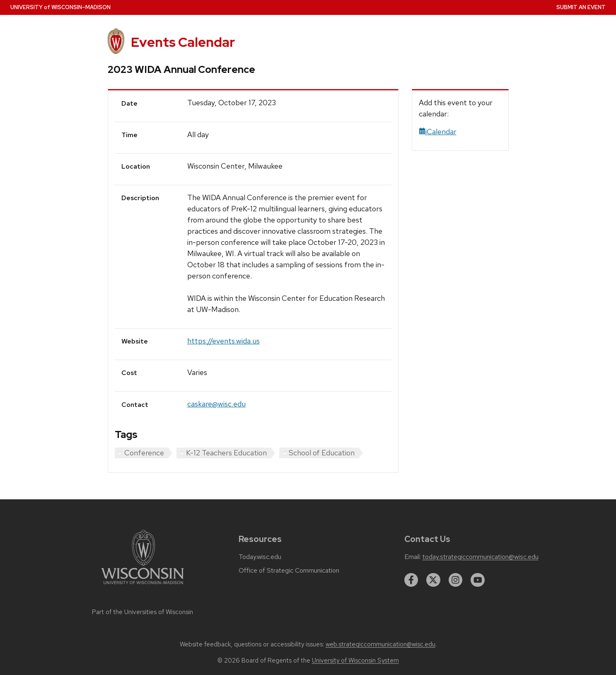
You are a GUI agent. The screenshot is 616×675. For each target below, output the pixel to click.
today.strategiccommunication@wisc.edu (481, 557)
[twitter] (433, 580)
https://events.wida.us (223, 341)
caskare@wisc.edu (216, 404)
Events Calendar (183, 42)
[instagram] (456, 580)
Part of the (143, 612)
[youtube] (478, 580)
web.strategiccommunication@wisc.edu (380, 644)
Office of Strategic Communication (289, 571)
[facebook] (411, 580)
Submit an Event (581, 7)
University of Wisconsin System (355, 660)
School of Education (322, 453)
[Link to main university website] (143, 586)
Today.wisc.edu (260, 557)
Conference (144, 453)
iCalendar (438, 132)
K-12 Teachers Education (226, 453)
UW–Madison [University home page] (60, 7)
